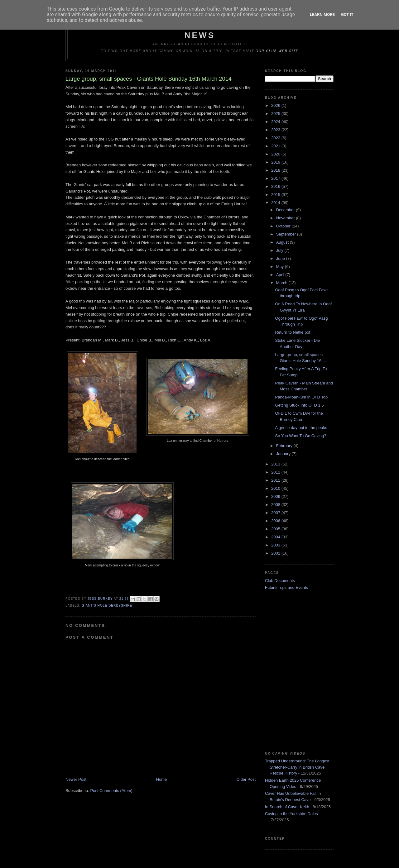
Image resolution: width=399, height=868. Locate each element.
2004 (276, 537)
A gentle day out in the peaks (301, 428)
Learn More (322, 14)
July (280, 250)
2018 (276, 170)
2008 (276, 505)
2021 (276, 146)
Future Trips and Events (286, 587)
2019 (276, 162)
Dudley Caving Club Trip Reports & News (200, 30)
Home (162, 779)
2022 (276, 138)
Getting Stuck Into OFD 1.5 (299, 405)
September (287, 234)
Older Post (246, 779)
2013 (276, 464)
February (285, 446)
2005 (276, 529)
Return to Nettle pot (293, 332)
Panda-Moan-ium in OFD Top (301, 397)
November (286, 218)
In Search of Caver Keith (287, 807)
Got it (347, 14)
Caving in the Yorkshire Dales (291, 814)
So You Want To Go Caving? (300, 436)
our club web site (277, 51)
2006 (276, 521)
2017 (276, 178)
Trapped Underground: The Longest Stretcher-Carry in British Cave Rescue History (297, 767)
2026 (276, 105)
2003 (276, 545)
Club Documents (280, 581)
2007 (276, 513)
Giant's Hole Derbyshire (107, 606)
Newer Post (76, 779)
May (281, 267)
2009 (276, 496)
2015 (276, 195)
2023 (276, 130)
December (286, 210)
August (283, 242)
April (281, 275)
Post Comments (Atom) (111, 791)
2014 (276, 203)
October (284, 226)
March (282, 283)
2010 (276, 488)
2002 (276, 553)
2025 (276, 114)
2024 (276, 122)
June (281, 258)
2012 (276, 472)
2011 (276, 480)
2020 (276, 154)
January (284, 454)
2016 (276, 186)
